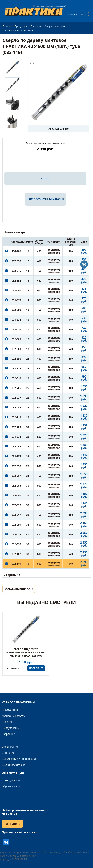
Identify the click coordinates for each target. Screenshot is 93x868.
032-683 (16, 339)
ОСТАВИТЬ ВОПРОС (18, 589)
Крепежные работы (14, 716)
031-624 (16, 320)
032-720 (16, 427)
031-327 (16, 368)
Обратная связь (11, 786)
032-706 (16, 388)
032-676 (16, 329)
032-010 (16, 378)
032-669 (16, 310)
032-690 (16, 359)
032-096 (16, 544)
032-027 (16, 398)
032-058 (16, 466)
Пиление (7, 722)
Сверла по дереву (55, 26)
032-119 (16, 564)
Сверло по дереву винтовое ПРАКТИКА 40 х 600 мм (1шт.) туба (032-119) (26, 652)
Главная (7, 26)
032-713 (16, 417)
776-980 (16, 251)
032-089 (16, 525)
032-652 (16, 281)
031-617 (16, 300)
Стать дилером (11, 780)
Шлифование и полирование (19, 759)
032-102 (16, 554)
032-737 (16, 456)
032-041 (16, 447)
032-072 (16, 505)
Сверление (37, 26)
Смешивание (10, 747)
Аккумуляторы (10, 710)
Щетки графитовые (13, 765)
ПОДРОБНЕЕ (36, 668)
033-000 (16, 495)
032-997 (16, 476)
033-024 (16, 534)
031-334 (16, 437)
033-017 (16, 515)
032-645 (16, 271)
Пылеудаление (11, 728)
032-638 (16, 261)
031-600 (16, 290)
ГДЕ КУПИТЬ (12, 824)
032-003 (16, 349)
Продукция (21, 26)
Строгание (8, 753)
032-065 (16, 486)
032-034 (16, 407)
